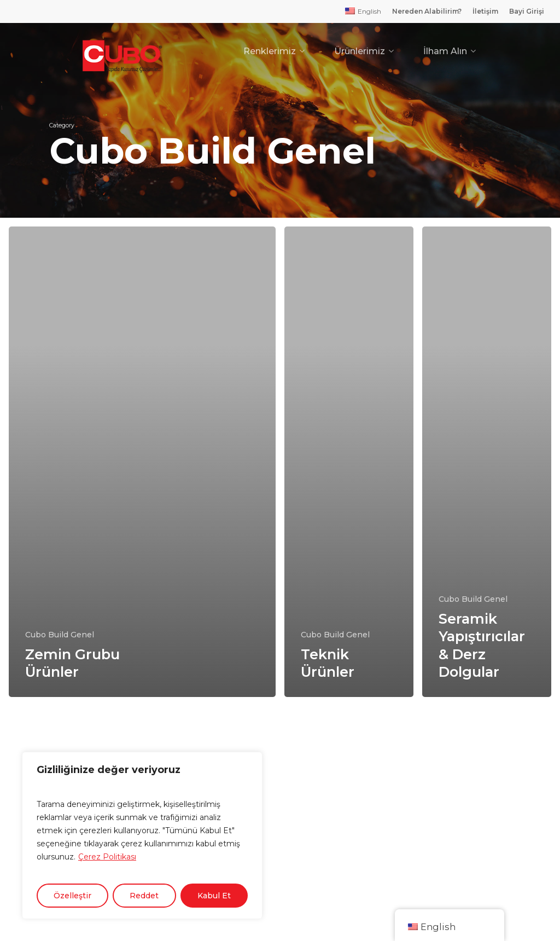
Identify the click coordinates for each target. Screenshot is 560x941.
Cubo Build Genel (60, 635)
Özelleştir (72, 896)
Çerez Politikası (107, 857)
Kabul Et (214, 896)
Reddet (144, 896)
